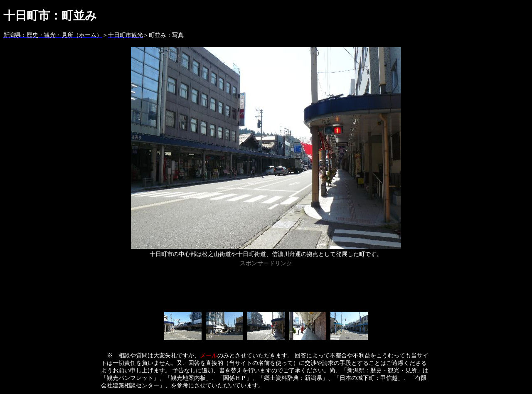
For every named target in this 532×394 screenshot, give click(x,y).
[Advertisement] (266, 288)
